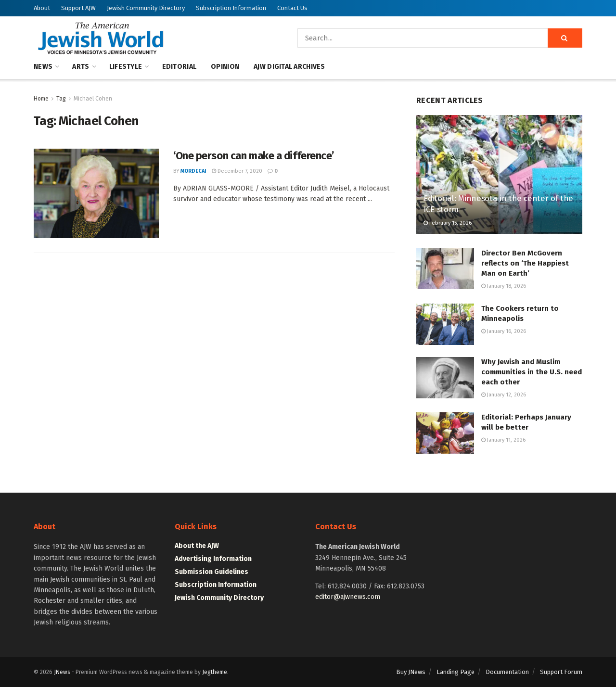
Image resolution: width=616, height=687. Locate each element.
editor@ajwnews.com (348, 597)
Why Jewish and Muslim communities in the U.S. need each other (532, 372)
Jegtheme (215, 672)
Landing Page (456, 672)
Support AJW (78, 8)
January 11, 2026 (503, 440)
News (43, 67)
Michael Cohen (93, 99)
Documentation (507, 672)
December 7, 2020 (237, 171)
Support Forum (561, 672)
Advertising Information (213, 559)
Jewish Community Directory (146, 8)
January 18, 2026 (504, 286)
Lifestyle (126, 67)
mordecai (193, 171)
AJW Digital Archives (289, 67)
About (42, 8)
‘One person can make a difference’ (254, 156)
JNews (62, 672)
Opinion (225, 67)
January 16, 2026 (504, 331)
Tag (61, 99)
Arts (81, 67)
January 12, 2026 (504, 395)
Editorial (180, 67)
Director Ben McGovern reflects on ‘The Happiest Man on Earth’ (525, 263)
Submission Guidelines (212, 572)
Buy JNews (411, 672)
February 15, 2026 (448, 223)
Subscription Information (231, 8)
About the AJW (197, 546)
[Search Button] (565, 38)
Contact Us (292, 8)
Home (41, 99)
